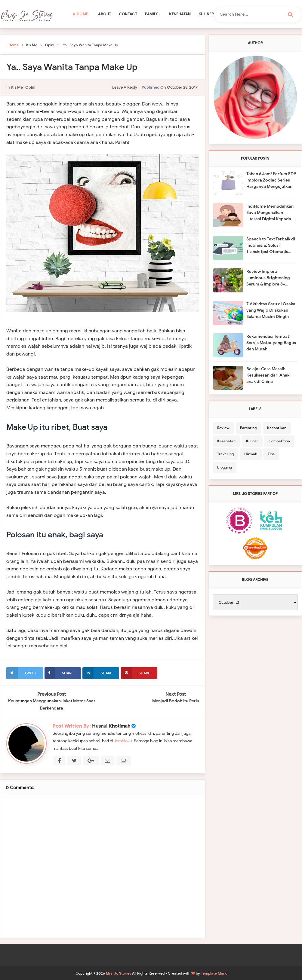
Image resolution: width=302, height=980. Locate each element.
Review (223, 428)
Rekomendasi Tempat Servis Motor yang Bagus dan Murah (271, 343)
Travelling (225, 454)
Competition (279, 441)
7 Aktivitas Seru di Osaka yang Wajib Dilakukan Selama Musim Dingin (271, 310)
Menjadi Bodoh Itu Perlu (176, 701)
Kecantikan (277, 428)
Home (80, 14)
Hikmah (251, 454)
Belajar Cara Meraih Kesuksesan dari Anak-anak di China (269, 375)
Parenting (248, 428)
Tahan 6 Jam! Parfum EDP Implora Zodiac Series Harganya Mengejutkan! (271, 180)
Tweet (21, 673)
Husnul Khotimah (111, 726)
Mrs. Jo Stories (119, 973)
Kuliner (206, 14)
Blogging (225, 467)
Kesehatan (180, 14)
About (105, 14)
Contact (128, 14)
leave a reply (125, 87)
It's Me (17, 87)
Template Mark (214, 973)
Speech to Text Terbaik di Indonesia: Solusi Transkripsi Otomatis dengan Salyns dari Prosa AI (271, 246)
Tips (271, 454)
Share (59, 673)
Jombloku (123, 741)
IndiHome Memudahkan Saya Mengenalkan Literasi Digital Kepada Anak (270, 213)
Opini (30, 87)
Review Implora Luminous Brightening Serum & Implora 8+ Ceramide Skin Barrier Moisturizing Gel (268, 278)
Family (153, 14)
